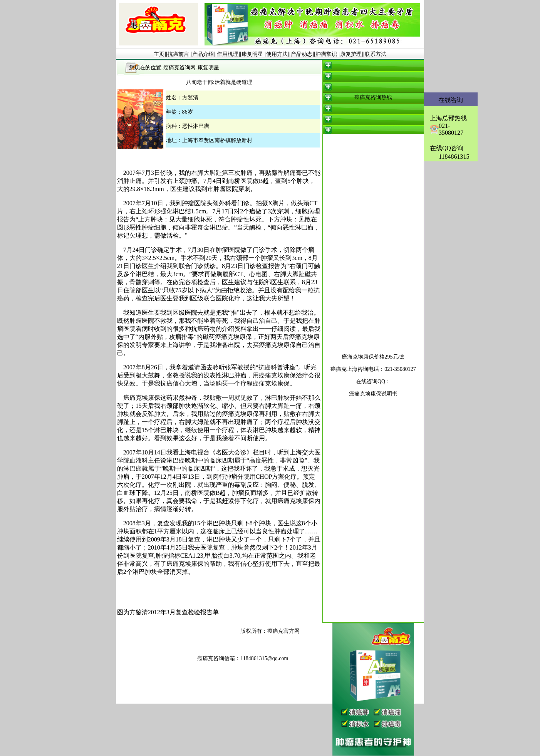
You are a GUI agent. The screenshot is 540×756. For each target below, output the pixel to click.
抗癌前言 (178, 54)
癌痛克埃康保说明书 (373, 394)
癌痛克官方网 (283, 631)
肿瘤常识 (326, 54)
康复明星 (252, 54)
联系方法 (376, 54)
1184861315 (454, 157)
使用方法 (277, 54)
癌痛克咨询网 (179, 68)
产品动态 (302, 54)
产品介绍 (203, 54)
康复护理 (351, 54)
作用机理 (228, 54)
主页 (159, 54)
